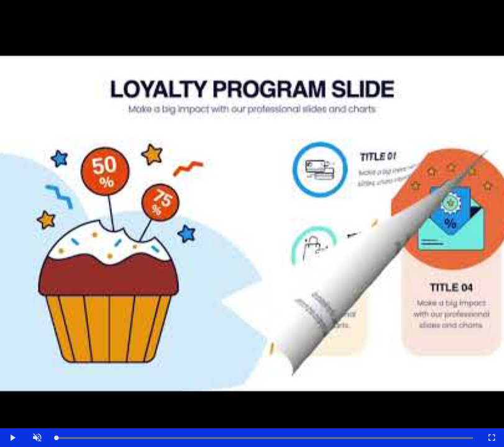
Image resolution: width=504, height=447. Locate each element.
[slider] (264, 438)
